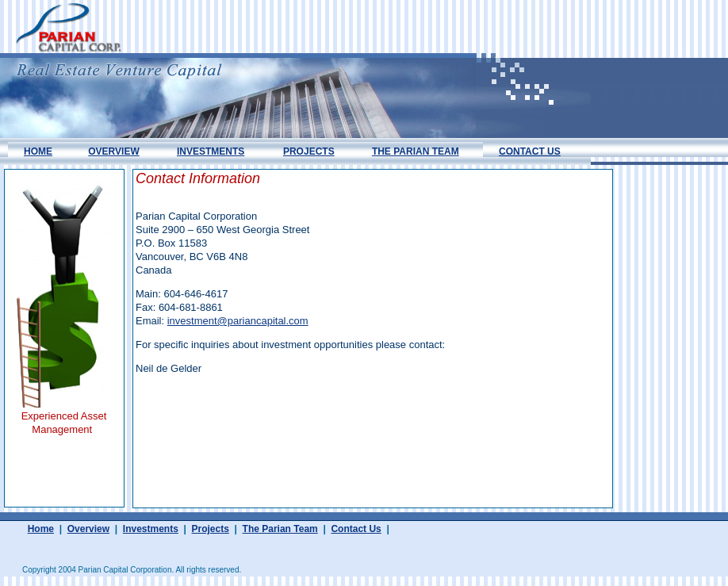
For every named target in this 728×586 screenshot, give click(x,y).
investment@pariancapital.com (238, 321)
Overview (88, 529)
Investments (151, 529)
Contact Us (356, 529)
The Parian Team (280, 529)
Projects (211, 529)
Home (41, 529)
